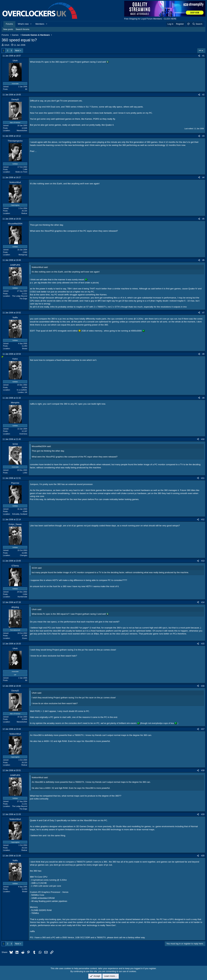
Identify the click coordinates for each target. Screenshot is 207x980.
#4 (203, 177)
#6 (203, 260)
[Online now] (3, 357)
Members (40, 24)
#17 (203, 729)
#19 (203, 814)
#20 (203, 856)
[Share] (199, 56)
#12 (203, 520)
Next (17, 50)
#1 (203, 56)
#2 (203, 95)
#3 (203, 136)
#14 (203, 602)
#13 (203, 561)
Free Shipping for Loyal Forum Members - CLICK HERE (150, 19)
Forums (9, 24)
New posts (8, 29)
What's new (23, 24)
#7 (203, 313)
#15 (203, 644)
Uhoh (7, 45)
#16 (203, 686)
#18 (203, 770)
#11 (203, 478)
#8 (203, 354)
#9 (203, 398)
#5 (203, 219)
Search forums (23, 29)
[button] (31, 24)
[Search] (197, 24)
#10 (203, 439)
